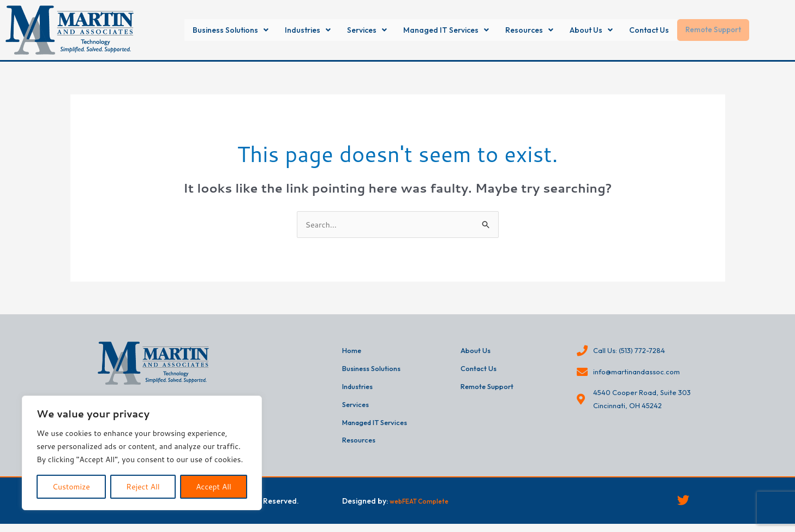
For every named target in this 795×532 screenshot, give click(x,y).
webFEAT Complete (425, 507)
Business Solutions (205, 30)
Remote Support (741, 30)
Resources (538, 30)
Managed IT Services (446, 30)
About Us (605, 30)
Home (353, 352)
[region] (142, 453)
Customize (71, 487)
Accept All (214, 487)
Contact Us (670, 30)
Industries (291, 30)
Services (357, 30)
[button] (205, 30)
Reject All (143, 487)
